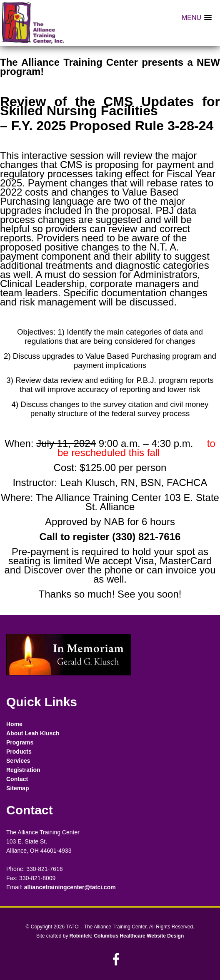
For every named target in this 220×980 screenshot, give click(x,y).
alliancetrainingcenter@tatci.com (70, 887)
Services (18, 761)
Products (19, 752)
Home (14, 724)
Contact (17, 779)
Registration (23, 770)
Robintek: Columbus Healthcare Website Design (127, 936)
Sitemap (17, 788)
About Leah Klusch (33, 733)
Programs (20, 742)
